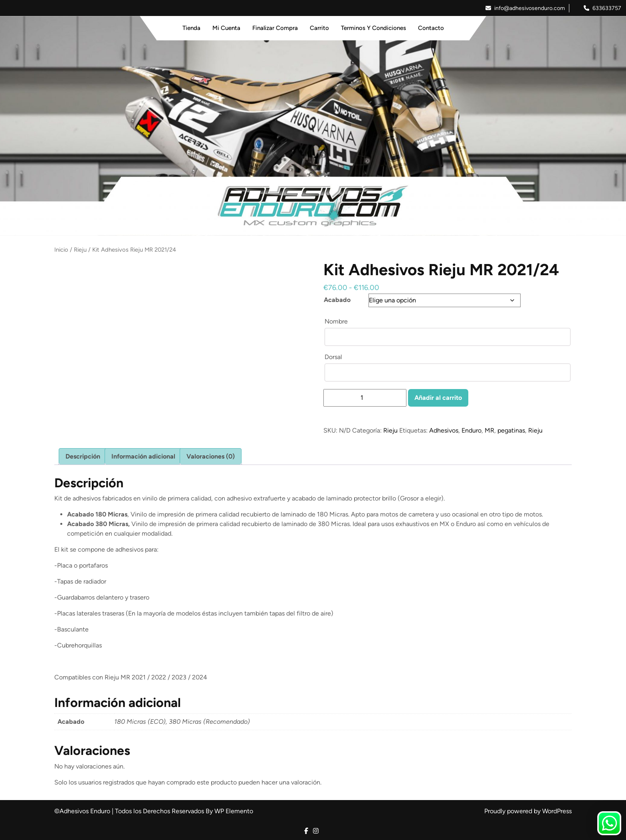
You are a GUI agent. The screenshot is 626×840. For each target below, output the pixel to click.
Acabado (337, 300)
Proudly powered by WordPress (528, 811)
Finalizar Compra (275, 28)
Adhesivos (444, 430)
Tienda (191, 28)
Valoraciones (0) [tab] (211, 456)
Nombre (337, 321)
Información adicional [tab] (143, 456)
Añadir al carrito (438, 398)
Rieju (80, 250)
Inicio (61, 250)
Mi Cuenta (226, 28)
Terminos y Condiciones (373, 28)
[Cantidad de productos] (365, 398)
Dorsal (334, 357)
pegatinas (511, 430)
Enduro (471, 430)
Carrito (319, 28)
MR (489, 430)
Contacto (431, 28)
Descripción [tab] (83, 456)
